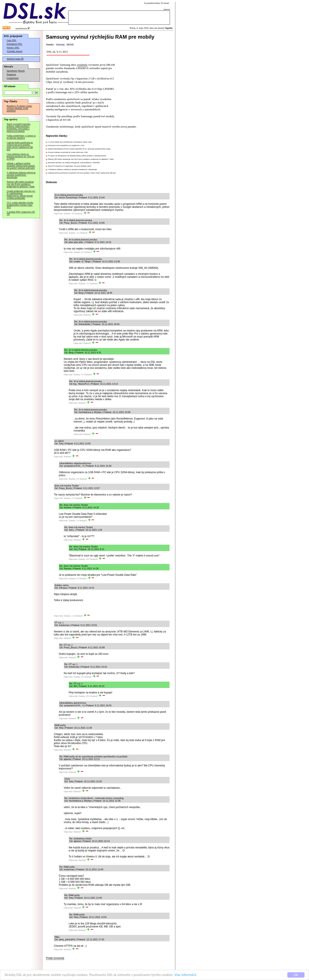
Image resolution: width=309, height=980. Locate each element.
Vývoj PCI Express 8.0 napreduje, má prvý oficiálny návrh (70, 166)
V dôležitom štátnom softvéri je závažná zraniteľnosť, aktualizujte (21, 175)
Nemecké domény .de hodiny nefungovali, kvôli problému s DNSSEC (74, 163)
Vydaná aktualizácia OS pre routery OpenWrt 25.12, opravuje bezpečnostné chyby (79, 149)
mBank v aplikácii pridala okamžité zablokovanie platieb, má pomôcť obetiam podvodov (21, 166)
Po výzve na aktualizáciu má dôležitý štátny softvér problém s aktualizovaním (77, 156)
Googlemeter (13, 78)
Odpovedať (58, 214)
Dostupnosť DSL (14, 44)
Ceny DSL (11, 40)
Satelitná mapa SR (15, 59)
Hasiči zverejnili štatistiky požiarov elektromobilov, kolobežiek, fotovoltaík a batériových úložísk (19, 128)
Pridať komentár (55, 958)
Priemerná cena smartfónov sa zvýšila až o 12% (66, 145)
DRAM (70, 45)
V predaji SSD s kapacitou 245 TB (21, 213)
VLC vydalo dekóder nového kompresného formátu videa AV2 (20, 205)
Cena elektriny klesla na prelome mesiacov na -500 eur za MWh (20, 156)
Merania (21, 71)
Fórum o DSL (13, 48)
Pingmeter (11, 74)
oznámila (82, 65)
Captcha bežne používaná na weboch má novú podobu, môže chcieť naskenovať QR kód (20, 146)
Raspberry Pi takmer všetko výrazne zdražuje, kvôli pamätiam (19, 108)
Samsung (60, 45)
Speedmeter (12, 71)
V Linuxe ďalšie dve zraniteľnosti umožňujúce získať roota (70, 142)
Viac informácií (185, 975)
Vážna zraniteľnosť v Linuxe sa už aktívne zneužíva (21, 137)
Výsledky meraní (14, 51)
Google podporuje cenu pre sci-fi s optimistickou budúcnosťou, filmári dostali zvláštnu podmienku (21, 194)
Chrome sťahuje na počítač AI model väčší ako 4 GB (68, 152)
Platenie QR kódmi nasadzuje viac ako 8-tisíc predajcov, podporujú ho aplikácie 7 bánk (21, 184)
